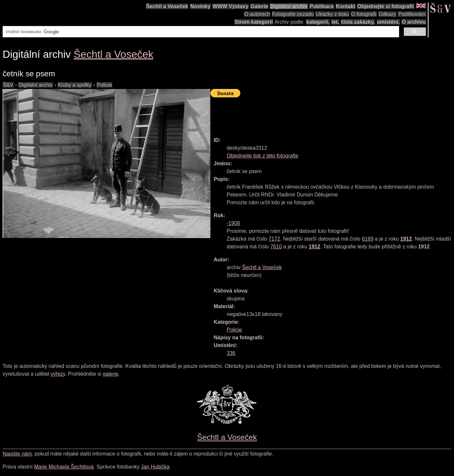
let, (335, 22)
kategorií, (318, 22)
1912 (406, 239)
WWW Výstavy (231, 6)
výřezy (58, 374)
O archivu (414, 22)
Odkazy (387, 14)
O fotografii (364, 14)
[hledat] (200, 32)
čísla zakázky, (358, 22)
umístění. (388, 22)
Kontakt (346, 6)
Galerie (259, 6)
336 (231, 353)
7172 (274, 239)
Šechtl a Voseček (167, 6)
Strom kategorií (253, 22)
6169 (368, 239)
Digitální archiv (289, 6)
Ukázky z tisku (332, 14)
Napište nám (17, 454)
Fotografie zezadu (293, 14)
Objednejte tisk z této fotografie (263, 156)
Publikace (322, 6)
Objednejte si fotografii (385, 6)
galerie (110, 374)
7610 (276, 247)
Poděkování (412, 14)
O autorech (257, 14)
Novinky (200, 6)
